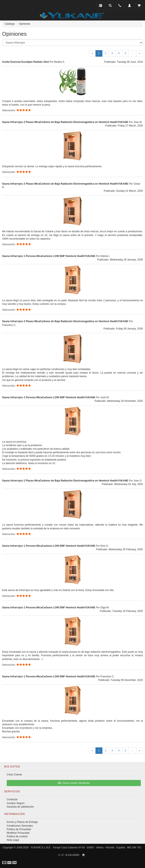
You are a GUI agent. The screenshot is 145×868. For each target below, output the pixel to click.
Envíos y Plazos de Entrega (22, 822)
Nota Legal (13, 840)
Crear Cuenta (14, 775)
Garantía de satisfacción (20, 807)
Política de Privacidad (19, 829)
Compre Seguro (16, 803)
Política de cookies (17, 836)
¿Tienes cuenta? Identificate (74, 783)
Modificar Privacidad (18, 833)
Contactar (12, 799)
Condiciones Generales (20, 826)
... (132, 53)
